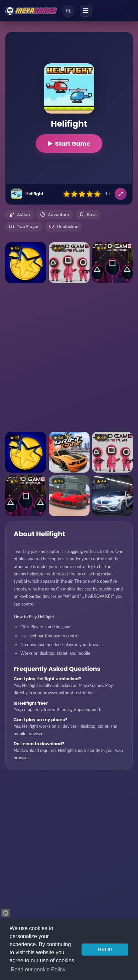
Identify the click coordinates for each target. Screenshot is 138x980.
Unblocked (64, 227)
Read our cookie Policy (38, 969)
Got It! (105, 950)
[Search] (68, 11)
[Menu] (86, 11)
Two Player (24, 227)
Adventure (55, 215)
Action (20, 215)
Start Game (69, 144)
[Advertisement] (69, 357)
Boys (88, 215)
